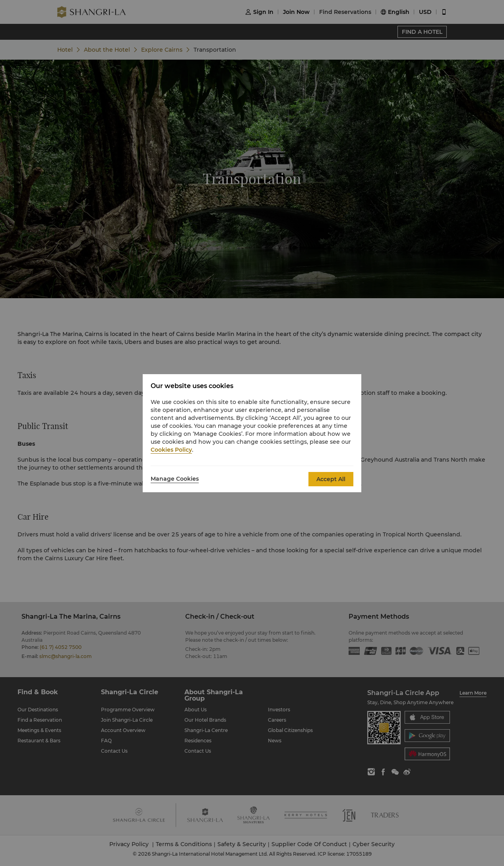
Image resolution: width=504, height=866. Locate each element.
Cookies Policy (171, 450)
